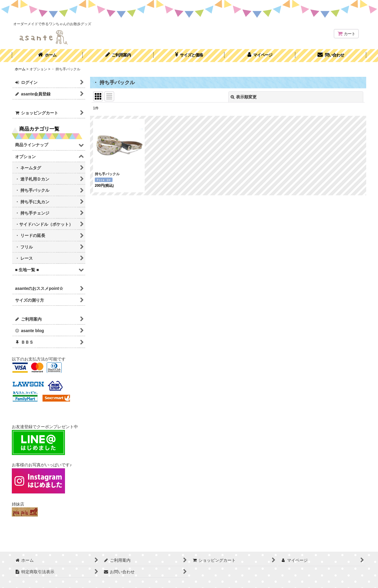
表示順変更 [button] (244, 97)
